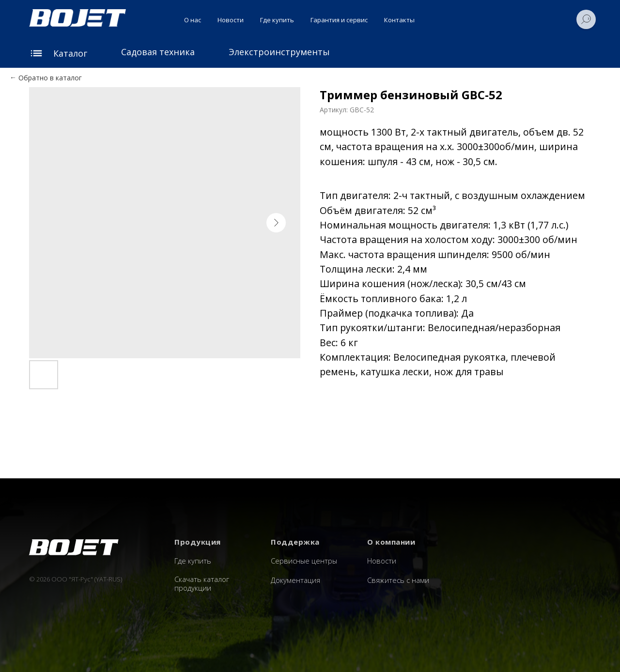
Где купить (277, 20)
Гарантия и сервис (339, 20)
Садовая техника (158, 52)
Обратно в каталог (50, 78)
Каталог (70, 53)
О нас (193, 20)
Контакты (399, 20)
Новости (231, 20)
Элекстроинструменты (279, 52)
